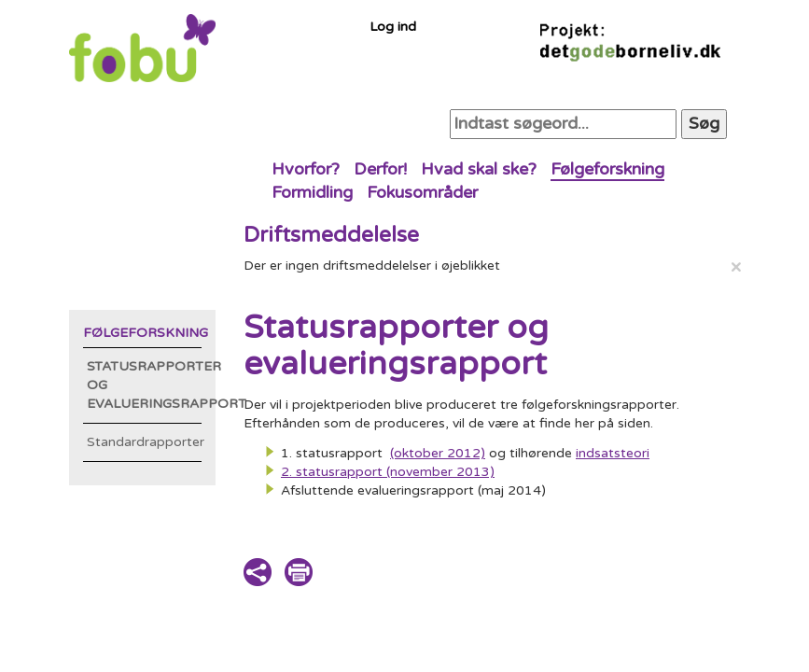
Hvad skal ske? (479, 169)
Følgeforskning (607, 169)
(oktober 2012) (438, 453)
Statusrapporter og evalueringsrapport (145, 385)
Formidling (312, 192)
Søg (704, 123)
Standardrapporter (145, 442)
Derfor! (380, 169)
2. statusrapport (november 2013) (388, 472)
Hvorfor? (306, 169)
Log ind (393, 27)
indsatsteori (613, 453)
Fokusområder (422, 192)
